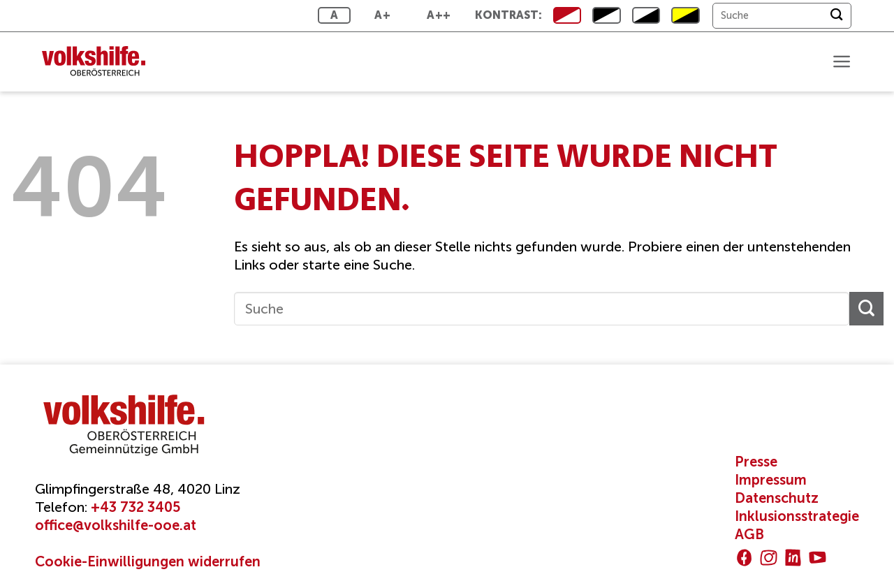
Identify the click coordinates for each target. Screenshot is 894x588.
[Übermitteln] (836, 16)
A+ (382, 15)
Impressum (771, 480)
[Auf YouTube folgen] (818, 558)
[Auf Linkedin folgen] (793, 558)
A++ (439, 15)
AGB (749, 534)
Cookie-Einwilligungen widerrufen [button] (148, 561)
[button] (842, 61)
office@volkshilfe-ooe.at (116, 525)
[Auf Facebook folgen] (744, 558)
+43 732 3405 (135, 507)
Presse (756, 462)
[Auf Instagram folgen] (769, 558)
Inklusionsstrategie (797, 516)
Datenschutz (777, 498)
